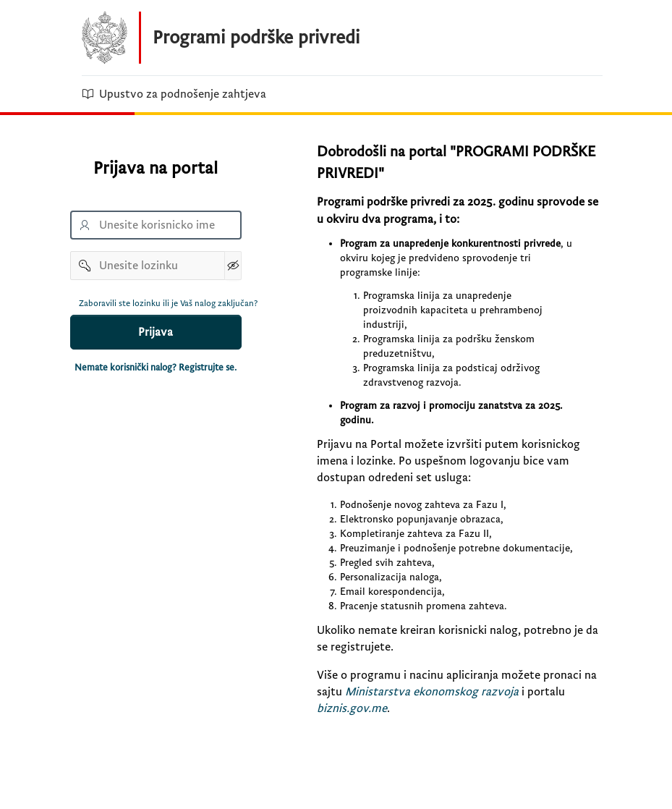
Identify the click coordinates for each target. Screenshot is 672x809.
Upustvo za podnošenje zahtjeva (174, 94)
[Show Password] (233, 266)
